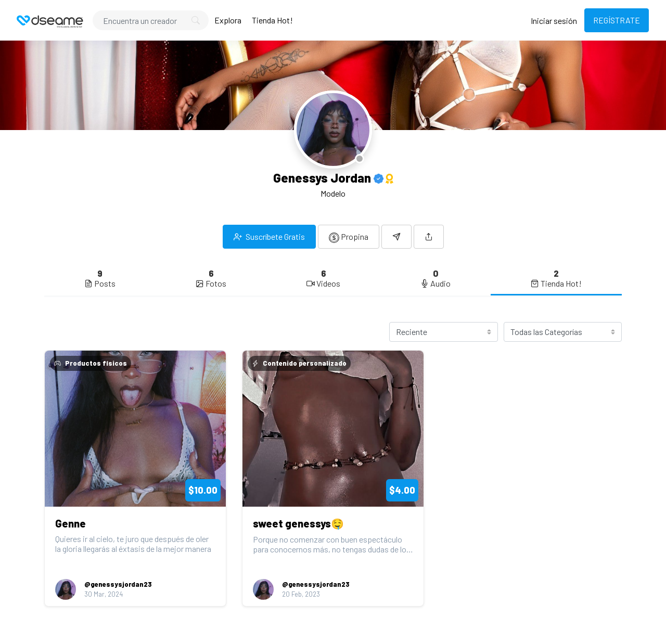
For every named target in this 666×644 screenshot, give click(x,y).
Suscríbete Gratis (269, 236)
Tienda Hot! (272, 20)
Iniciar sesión (554, 21)
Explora (228, 20)
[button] (429, 237)
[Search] (151, 20)
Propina (349, 237)
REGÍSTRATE (617, 20)
